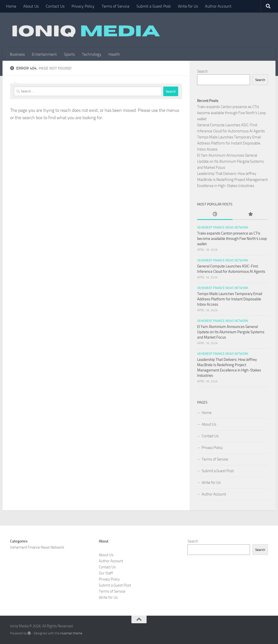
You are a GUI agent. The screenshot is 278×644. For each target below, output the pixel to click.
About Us (31, 6)
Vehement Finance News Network (223, 227)
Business (17, 54)
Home (11, 6)
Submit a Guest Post (154, 6)
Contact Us (55, 6)
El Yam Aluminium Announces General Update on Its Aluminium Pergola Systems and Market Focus (230, 161)
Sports (69, 54)
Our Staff (106, 573)
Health (114, 54)
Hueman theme (71, 633)
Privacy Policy (83, 6)
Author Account (218, 6)
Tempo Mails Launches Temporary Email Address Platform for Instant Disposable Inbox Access (229, 143)
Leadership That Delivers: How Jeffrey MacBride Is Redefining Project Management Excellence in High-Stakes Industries (232, 180)
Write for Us (188, 6)
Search (202, 71)
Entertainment (44, 54)
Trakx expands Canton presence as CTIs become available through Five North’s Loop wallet (231, 113)
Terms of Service (115, 6)
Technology (92, 54)
